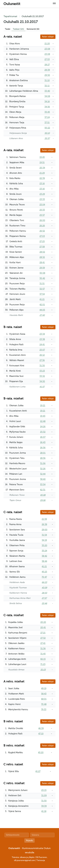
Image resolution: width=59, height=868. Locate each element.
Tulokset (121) (18, 29)
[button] (54, 4)
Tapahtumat (10, 16)
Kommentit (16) (33, 29)
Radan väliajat (48, 37)
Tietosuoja (41, 860)
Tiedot (8, 29)
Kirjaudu (29, 841)
